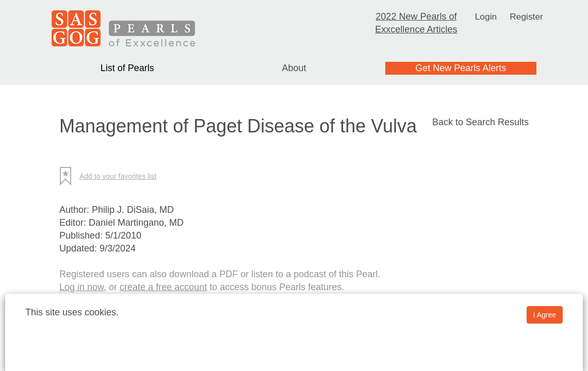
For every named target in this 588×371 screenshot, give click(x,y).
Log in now (81, 287)
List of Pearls (127, 68)
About (294, 68)
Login (485, 16)
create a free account (163, 287)
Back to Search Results (480, 122)
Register (527, 16)
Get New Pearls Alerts (461, 68)
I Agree (545, 315)
